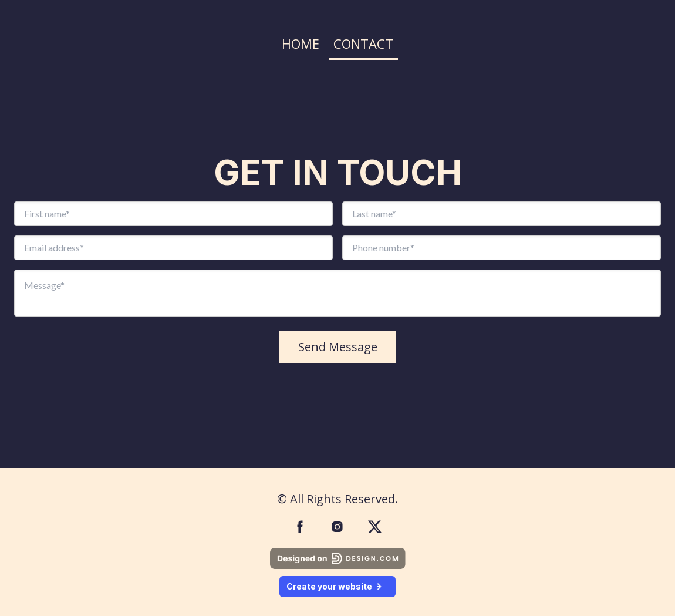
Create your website (338, 586)
